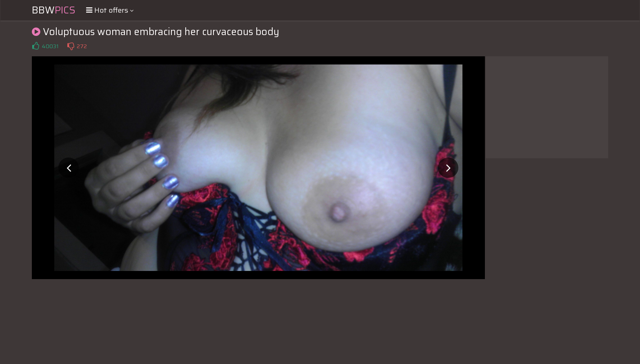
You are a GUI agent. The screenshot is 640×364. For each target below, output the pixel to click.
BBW (54, 10)
